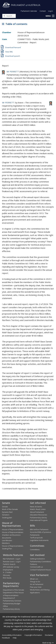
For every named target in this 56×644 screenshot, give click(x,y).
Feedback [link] (6, 638)
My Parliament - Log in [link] (12, 559)
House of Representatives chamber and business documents (13, 535)
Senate (5, 507)
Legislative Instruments (39, 540)
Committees (35, 549)
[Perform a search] (4, 16)
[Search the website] (9, 16)
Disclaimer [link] (49, 635)
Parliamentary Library (38, 518)
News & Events (36, 507)
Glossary (6, 575)
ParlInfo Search (9, 564)
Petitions (34, 564)
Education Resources (39, 515)
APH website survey (11, 567)
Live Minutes (7, 540)
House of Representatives (13, 529)
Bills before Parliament (39, 529)
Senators (6, 515)
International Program (39, 520)
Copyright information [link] (33, 635)
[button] (50, 16)
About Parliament (37, 512)
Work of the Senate (10, 509)
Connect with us (36, 567)
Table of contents (15, 24)
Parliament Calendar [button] (29, 11)
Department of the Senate (14, 590)
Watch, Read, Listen (38, 509)
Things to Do (35, 582)
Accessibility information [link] (12, 635)
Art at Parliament (37, 584)
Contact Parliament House (40, 570)
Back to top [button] (48, 643)
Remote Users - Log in (12, 562)
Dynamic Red (7, 512)
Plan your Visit (36, 587)
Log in (51, 11)
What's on (34, 579)
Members (6, 543)
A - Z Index (7, 572)
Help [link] (15, 638)
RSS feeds (7, 578)
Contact (43, 11)
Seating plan (7, 518)
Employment (8, 570)
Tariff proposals (36, 538)
